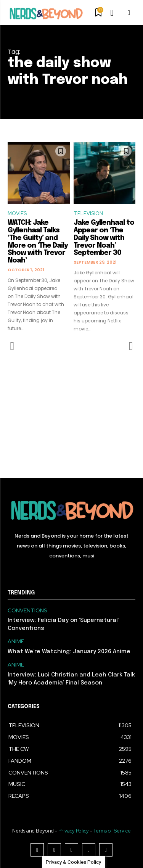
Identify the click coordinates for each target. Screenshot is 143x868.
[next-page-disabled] (131, 346)
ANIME (16, 642)
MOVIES (17, 213)
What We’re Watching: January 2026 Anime (69, 652)
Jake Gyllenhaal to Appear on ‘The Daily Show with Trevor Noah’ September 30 (104, 238)
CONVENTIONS (27, 611)
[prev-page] (12, 346)
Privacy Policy (74, 831)
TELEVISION (88, 213)
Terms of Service (112, 831)
